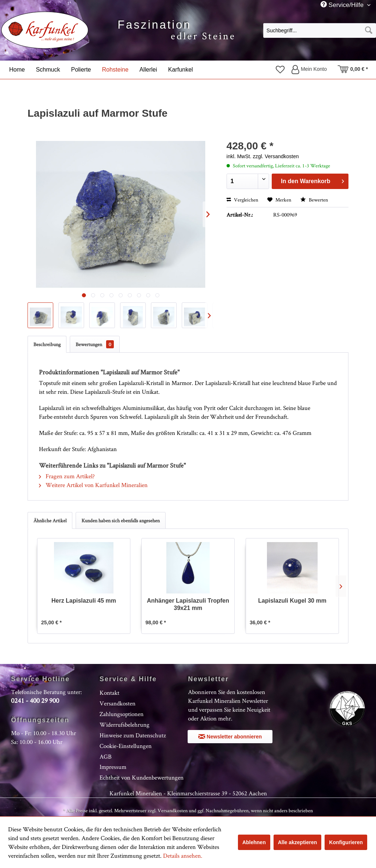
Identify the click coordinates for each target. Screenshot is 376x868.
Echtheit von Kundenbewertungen (142, 777)
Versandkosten (117, 703)
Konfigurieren (346, 842)
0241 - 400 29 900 (35, 700)
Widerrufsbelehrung (124, 724)
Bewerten (314, 200)
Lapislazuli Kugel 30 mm (292, 601)
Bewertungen (95, 344)
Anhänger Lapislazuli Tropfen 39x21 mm (188, 604)
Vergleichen (242, 200)
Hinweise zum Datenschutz (133, 735)
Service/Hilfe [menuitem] (343, 5)
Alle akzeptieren (298, 842)
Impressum (113, 767)
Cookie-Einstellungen (126, 746)
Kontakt (109, 693)
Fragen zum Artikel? (67, 476)
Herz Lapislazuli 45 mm (84, 601)
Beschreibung (47, 344)
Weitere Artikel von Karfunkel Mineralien (93, 485)
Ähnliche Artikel (50, 520)
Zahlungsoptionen (122, 714)
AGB (106, 756)
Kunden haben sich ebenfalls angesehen (121, 520)
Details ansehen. (183, 856)
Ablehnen (254, 842)
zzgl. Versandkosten (276, 156)
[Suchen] (369, 30)
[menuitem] (320, 30)
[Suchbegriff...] (320, 30)
